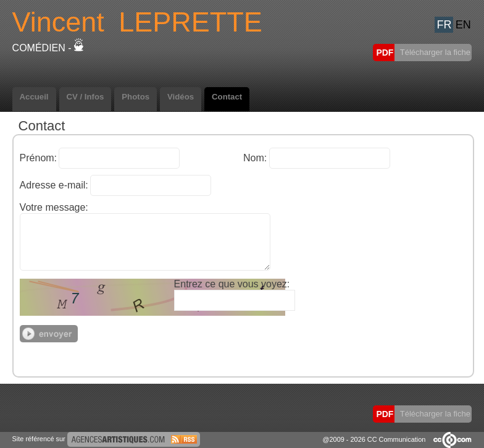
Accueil (34, 97)
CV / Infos (86, 97)
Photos (136, 97)
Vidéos (181, 97)
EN (463, 25)
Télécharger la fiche (434, 52)
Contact (227, 97)
